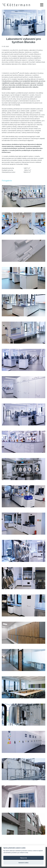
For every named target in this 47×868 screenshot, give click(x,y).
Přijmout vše (23, 858)
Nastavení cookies (24, 863)
